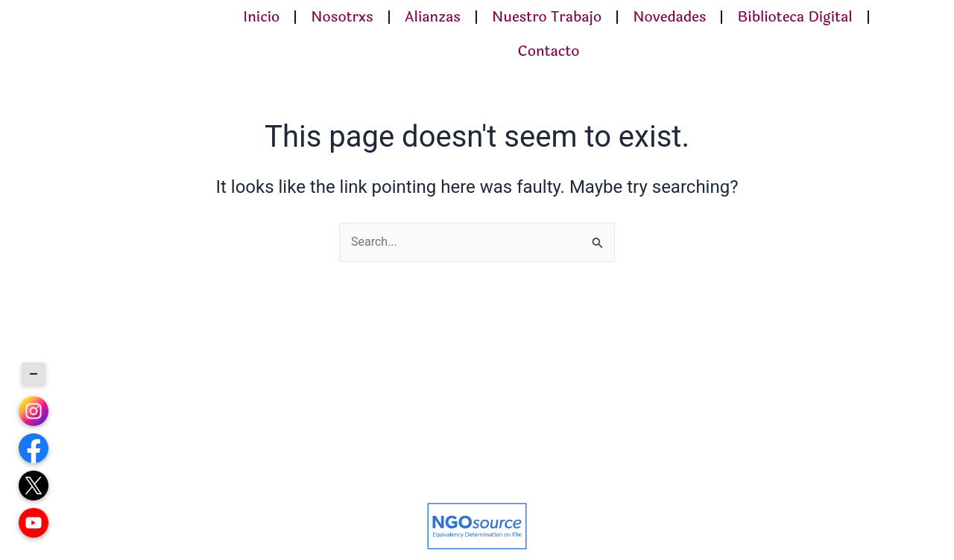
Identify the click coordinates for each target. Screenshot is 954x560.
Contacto (548, 51)
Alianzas (433, 17)
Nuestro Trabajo (547, 17)
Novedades (669, 17)
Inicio (261, 17)
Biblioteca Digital (795, 17)
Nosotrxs (342, 17)
